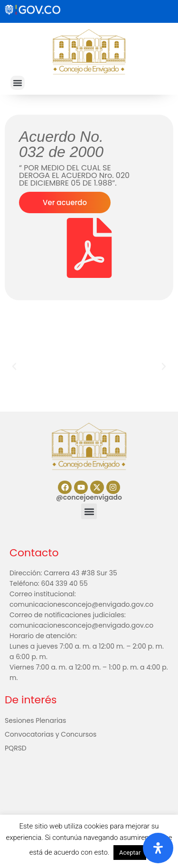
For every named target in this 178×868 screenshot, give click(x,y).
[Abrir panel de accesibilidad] (158, 848)
